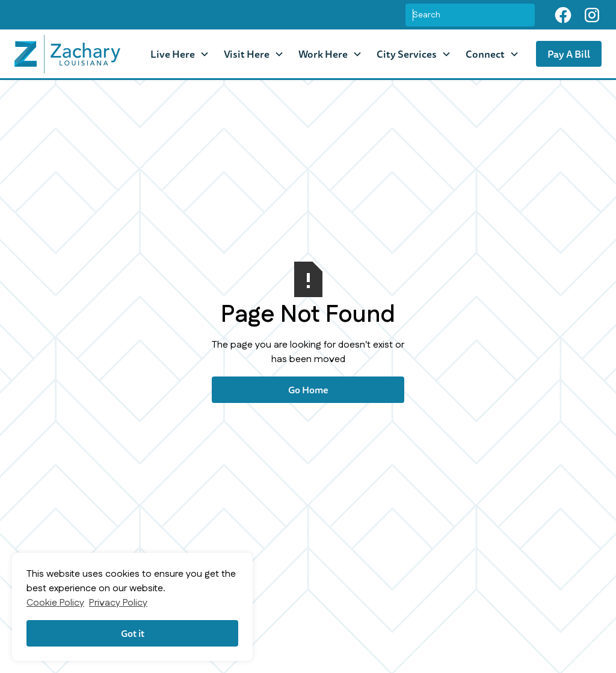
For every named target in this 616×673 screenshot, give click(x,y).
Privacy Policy (118, 603)
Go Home (308, 390)
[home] (67, 54)
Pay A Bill (569, 54)
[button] (180, 54)
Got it (133, 633)
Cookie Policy (55, 603)
